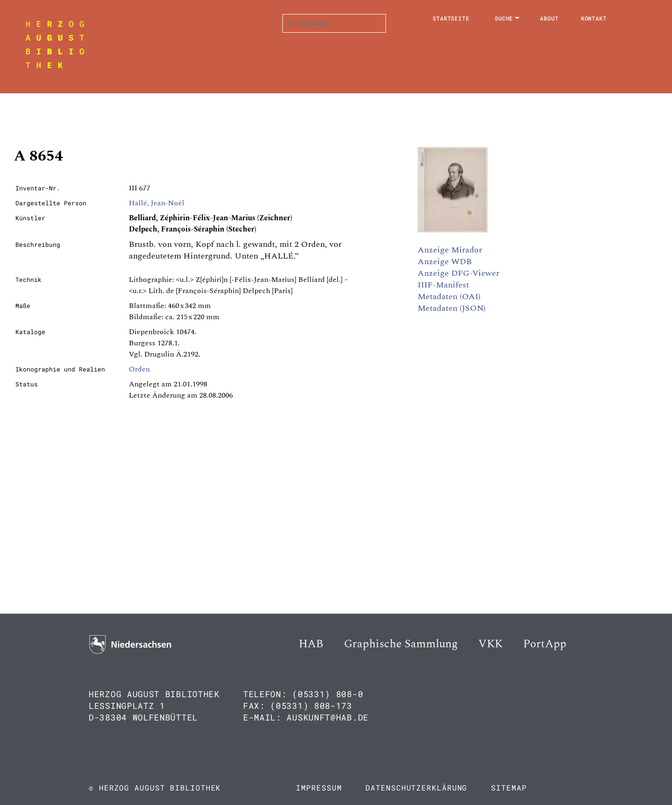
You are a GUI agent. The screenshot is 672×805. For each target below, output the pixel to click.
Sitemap (509, 787)
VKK (490, 644)
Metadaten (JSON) (452, 308)
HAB (311, 644)
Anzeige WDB (445, 262)
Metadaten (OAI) (449, 297)
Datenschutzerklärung (416, 787)
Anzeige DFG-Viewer (458, 273)
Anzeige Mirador (450, 250)
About (549, 18)
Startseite (451, 18)
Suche (504, 18)
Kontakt (594, 18)
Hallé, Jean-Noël (157, 203)
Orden (139, 369)
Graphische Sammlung (401, 644)
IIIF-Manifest (443, 285)
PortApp (545, 644)
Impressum (319, 787)
